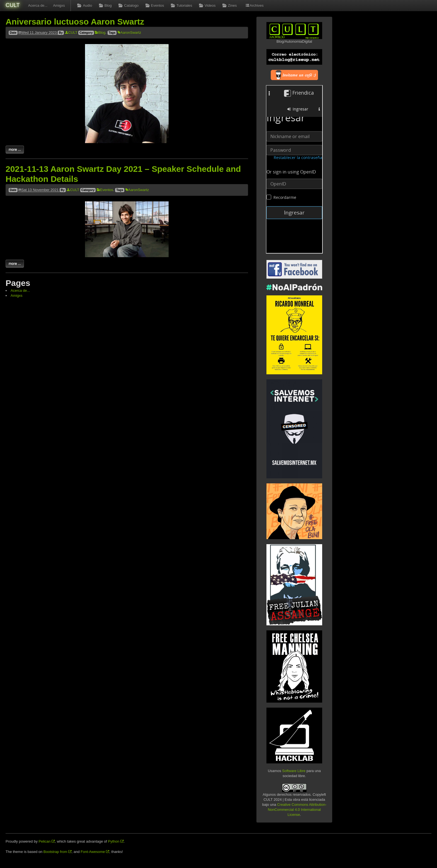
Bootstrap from (58, 852)
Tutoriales (181, 5)
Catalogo (128, 5)
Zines (229, 5)
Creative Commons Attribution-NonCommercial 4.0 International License (297, 810)
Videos (207, 5)
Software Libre (294, 771)
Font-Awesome (95, 852)
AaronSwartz (129, 32)
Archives (254, 5)
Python (116, 841)
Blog (105, 5)
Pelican (47, 841)
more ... (15, 149)
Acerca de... (38, 5)
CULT (13, 5)
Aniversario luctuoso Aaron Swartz (75, 22)
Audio (84, 5)
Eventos (154, 5)
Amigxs (59, 5)
